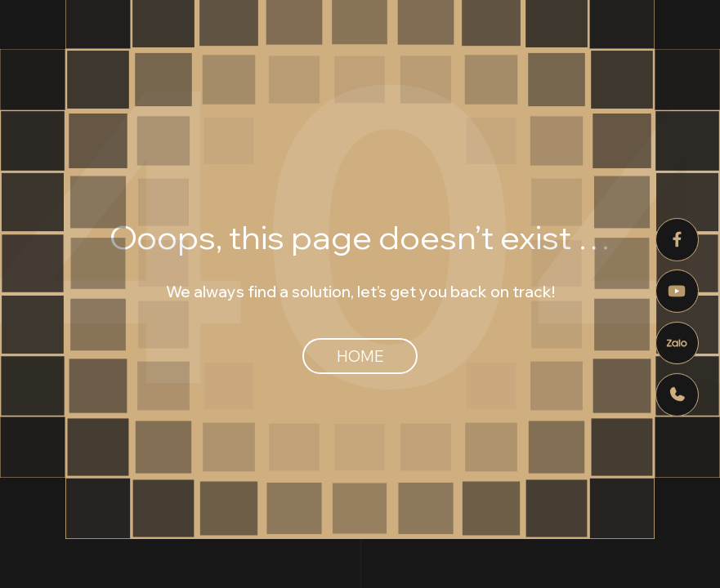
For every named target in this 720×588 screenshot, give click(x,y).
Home (360, 356)
